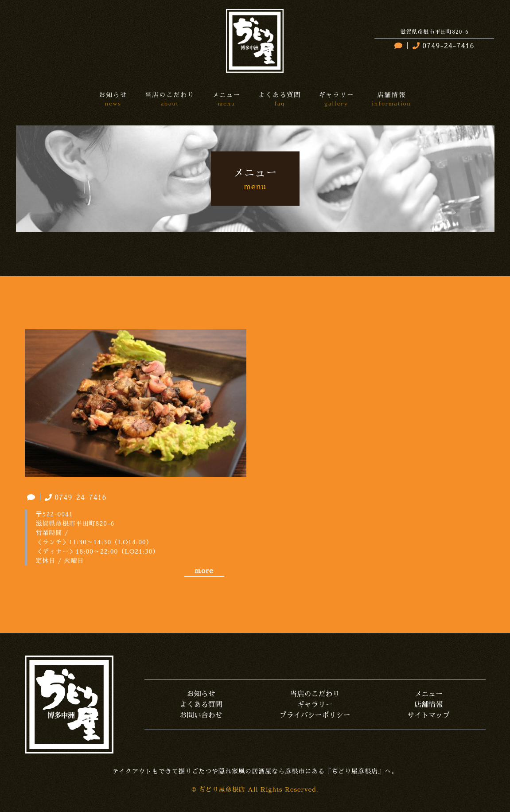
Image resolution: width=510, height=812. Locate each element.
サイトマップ (428, 715)
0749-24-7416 (442, 46)
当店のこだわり (315, 694)
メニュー (428, 694)
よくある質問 (201, 705)
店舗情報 (428, 705)
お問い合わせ (201, 715)
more (204, 571)
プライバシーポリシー (315, 715)
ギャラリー (315, 705)
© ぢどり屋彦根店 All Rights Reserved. (255, 789)
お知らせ (201, 694)
